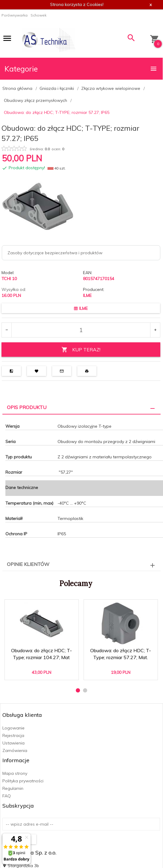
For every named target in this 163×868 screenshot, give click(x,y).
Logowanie (13, 728)
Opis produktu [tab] (27, 407)
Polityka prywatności (23, 781)
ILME (87, 295)
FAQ (7, 796)
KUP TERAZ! (81, 350)
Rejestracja (13, 735)
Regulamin (13, 788)
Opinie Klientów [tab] (28, 564)
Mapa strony (15, 773)
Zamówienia (15, 750)
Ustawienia (13, 743)
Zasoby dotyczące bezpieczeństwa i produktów (55, 253)
